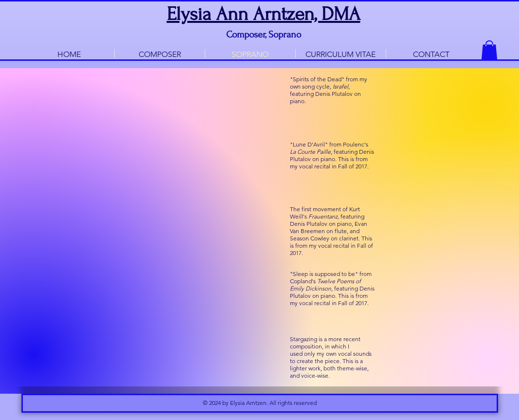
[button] (489, 50)
